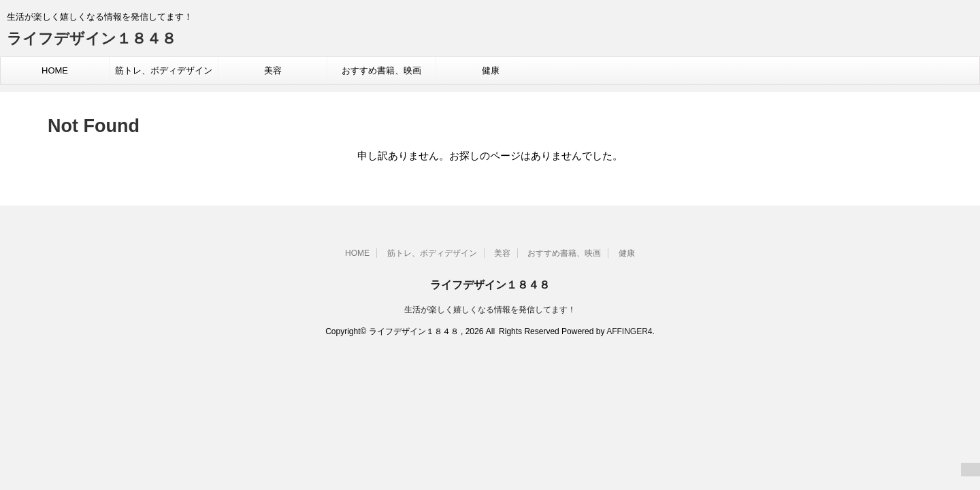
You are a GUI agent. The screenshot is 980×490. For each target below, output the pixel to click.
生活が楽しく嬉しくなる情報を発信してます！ (490, 310)
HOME (55, 70)
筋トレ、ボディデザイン (164, 70)
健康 (491, 70)
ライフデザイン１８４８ (92, 38)
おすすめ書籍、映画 (381, 70)
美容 (273, 70)
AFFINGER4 (629, 331)
